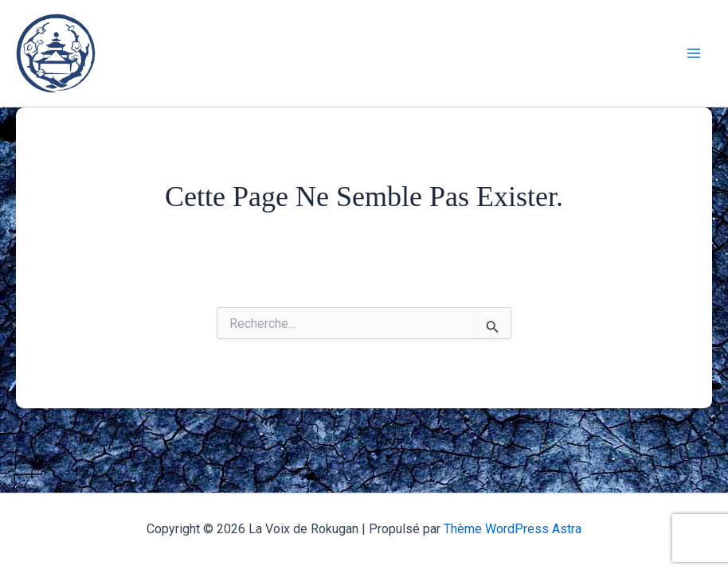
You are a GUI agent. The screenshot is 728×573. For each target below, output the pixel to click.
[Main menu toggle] (695, 53)
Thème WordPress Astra (513, 529)
